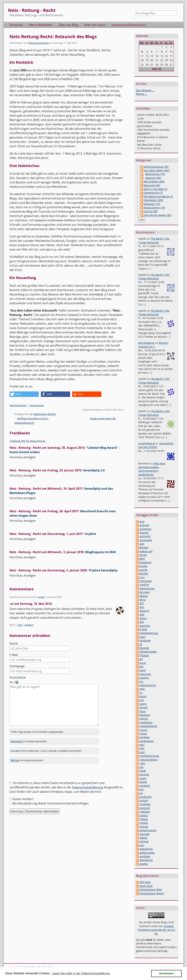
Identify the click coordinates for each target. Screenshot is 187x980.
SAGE (143, 771)
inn (142, 682)
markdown (146, 722)
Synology (145, 804)
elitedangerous (149, 633)
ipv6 (142, 689)
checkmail (146, 581)
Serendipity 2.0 (94, 470)
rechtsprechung (149, 756)
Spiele (143, 782)
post (142, 752)
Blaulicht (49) (152, 185)
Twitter (144, 819)
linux (143, 711)
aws (142, 544)
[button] (24, 394)
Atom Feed (146, 886)
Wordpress (146, 860)
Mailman (145, 715)
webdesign (146, 849)
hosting (144, 678)
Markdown (17, 737)
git (141, 659)
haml (143, 670)
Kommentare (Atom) (152, 893)
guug (143, 663)
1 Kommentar (36, 405)
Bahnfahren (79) (155, 174)
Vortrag (144, 841)
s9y (142, 767)
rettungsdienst (149, 760)
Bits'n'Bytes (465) (154, 181)
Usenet (144, 827)
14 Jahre (90, 534)
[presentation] (37, 769)
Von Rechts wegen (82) (158, 215)
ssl (141, 793)
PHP (142, 749)
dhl (142, 603)
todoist (144, 815)
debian (144, 596)
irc (141, 693)
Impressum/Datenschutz (129, 25)
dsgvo (143, 618)
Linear (41, 597)
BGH (142, 559)
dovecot (144, 611)
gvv (142, 667)
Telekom (145, 812)
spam (143, 778)
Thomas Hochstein (39, 43)
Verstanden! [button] (167, 973)
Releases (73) (152, 204)
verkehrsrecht (148, 830)
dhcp (143, 600)
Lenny (143, 704)
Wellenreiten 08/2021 (45, 414)
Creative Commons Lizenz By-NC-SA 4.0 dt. (156, 930)
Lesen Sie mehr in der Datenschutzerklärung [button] (81, 973)
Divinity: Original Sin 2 (153, 345)
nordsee (145, 737)
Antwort (29, 625)
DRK (142, 615)
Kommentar (18, 677)
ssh (142, 789)
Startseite (16, 25)
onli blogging (146, 343)
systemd (145, 808)
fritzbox (144, 655)
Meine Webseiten (41, 25)
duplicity (145, 626)
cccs (142, 577)
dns (142, 607)
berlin (143, 555)
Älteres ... (142, 94)
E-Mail (14, 655)
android (144, 525)
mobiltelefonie (148, 726)
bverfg (143, 570)
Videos (144, 838)
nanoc (143, 734)
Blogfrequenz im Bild (100, 552)
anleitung (145, 529)
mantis (144, 719)
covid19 (144, 585)
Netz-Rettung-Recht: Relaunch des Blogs (53, 36)
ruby (142, 763)
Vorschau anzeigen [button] (23, 457)
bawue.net (146, 551)
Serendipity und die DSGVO (156, 445)
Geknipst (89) (153, 178)
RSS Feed (145, 882)
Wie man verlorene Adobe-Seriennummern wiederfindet (152, 469)
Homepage (17, 666)
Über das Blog (68, 25)
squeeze (145, 786)
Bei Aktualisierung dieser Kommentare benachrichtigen (51, 799)
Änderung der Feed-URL (103, 418)
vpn (142, 845)
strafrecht (146, 797)
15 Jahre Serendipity (103, 570)
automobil (146, 540)
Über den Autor (95, 25)
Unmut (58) (151, 211)
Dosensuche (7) (153, 193)
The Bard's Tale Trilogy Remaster (154, 240)
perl (142, 745)
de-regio (145, 592)
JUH (142, 700)
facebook (145, 640)
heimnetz (145, 674)
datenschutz (147, 588)
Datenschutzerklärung (88, 783)
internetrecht (148, 685)
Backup (144, 547)
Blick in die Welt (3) (156, 189)
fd (141, 644)
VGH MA (144, 834)
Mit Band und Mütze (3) (159, 196)
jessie (143, 696)
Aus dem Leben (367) (157, 170)
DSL (142, 622)
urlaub (144, 823)
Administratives (18, 405)
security (144, 774)
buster (144, 566)
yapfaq (144, 864)
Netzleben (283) (154, 200)
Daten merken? (23, 795)
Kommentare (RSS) (151, 890)
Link (20, 625)
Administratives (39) (156, 167)
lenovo (144, 707)
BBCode (15, 756)
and (142, 521)
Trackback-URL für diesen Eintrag (27, 441)
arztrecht (145, 536)
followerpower (148, 652)
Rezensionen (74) (154, 208)
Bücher (144, 573)
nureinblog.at (147, 443)
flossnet (144, 648)
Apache (144, 533)
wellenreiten (147, 853)
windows (145, 856)
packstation (147, 741)
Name (14, 643)
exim (142, 637)
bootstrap (145, 562)
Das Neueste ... (145, 90)
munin (144, 730)
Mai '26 (157, 69)
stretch (144, 801)
